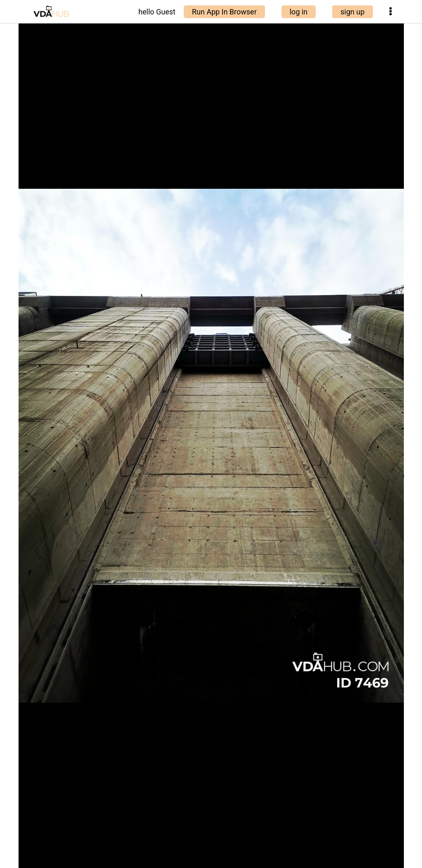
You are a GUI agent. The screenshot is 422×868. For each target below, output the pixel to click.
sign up (352, 12)
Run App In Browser (224, 12)
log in (299, 12)
